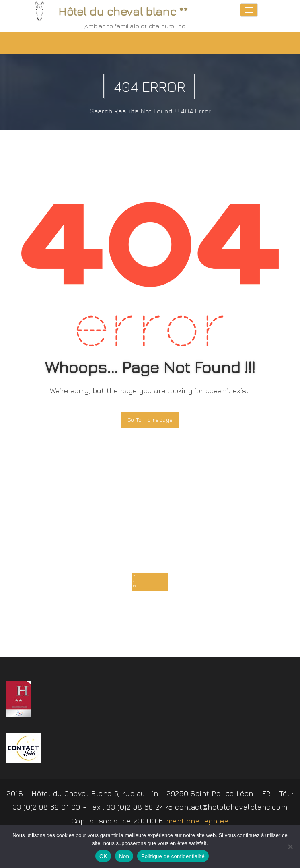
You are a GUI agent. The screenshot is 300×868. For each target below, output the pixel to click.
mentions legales (197, 824)
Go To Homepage (150, 420)
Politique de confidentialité (173, 856)
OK (103, 856)
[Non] (290, 847)
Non (124, 856)
